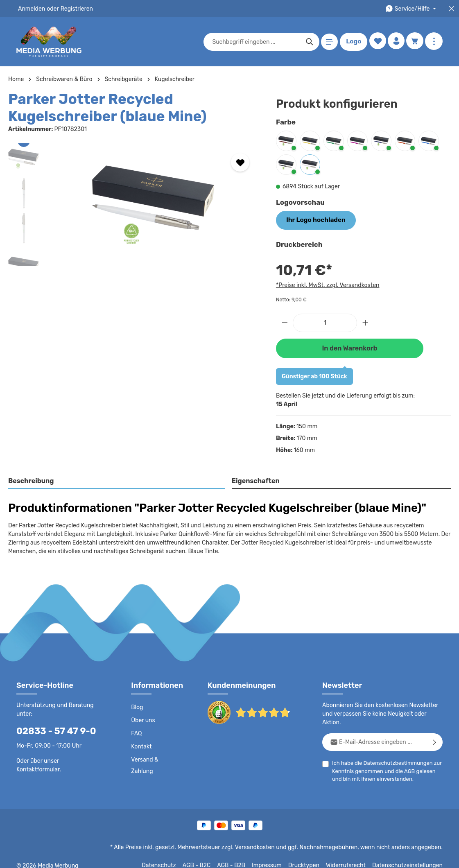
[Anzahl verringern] (285, 322)
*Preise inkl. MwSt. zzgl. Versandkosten (326, 284)
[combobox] (255, 42)
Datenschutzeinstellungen (410, 856)
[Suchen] (308, 42)
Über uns (143, 719)
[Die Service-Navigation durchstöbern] (412, 9)
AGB (407, 761)
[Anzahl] (325, 322)
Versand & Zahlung (144, 764)
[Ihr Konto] (395, 42)
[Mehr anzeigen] (434, 42)
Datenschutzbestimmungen (395, 753)
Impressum (277, 856)
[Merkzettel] (376, 42)
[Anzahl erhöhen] (366, 322)
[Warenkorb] (415, 42)
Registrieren (74, 9)
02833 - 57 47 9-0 (52, 729)
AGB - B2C (207, 856)
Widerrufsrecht (352, 856)
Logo (352, 42)
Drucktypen (312, 856)
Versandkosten (263, 838)
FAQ (137, 732)
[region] (134, 205)
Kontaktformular (37, 768)
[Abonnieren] (435, 732)
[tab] (117, 480)
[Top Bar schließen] (451, 9)
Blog (137, 706)
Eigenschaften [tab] (254, 479)
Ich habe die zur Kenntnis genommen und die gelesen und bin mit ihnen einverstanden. (384, 760)
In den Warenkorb (350, 347)
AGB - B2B (242, 856)
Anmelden (31, 9)
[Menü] (328, 42)
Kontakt (141, 745)
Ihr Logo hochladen (313, 219)
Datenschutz (171, 856)
